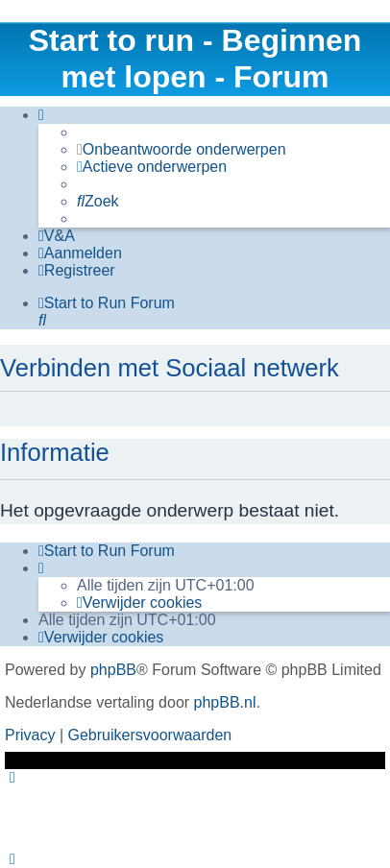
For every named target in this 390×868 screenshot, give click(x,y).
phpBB (113, 670)
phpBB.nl (225, 702)
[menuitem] (182, 150)
